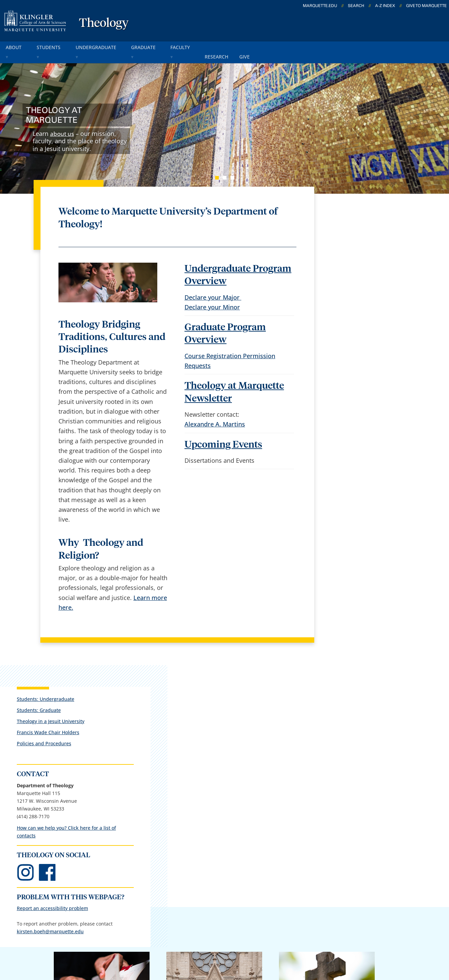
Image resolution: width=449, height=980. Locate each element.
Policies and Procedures (353, 260)
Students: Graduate (347, 227)
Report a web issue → (359, 900)
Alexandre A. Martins (215, 413)
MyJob (228, 902)
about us (63, 122)
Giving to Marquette (323, 740)
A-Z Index (385, 6)
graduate (153, 47)
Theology (104, 24)
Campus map (163, 866)
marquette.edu (320, 6)
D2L (224, 884)
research (229, 47)
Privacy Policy (230, 942)
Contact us (159, 884)
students (53, 47)
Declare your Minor (212, 296)
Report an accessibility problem (361, 434)
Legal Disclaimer (280, 942)
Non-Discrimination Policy (349, 942)
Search (356, 6)
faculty (192, 47)
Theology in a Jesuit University (359, 238)
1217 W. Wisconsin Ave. (56, 877)
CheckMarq (235, 866)
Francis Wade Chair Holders (357, 249)
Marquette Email (242, 849)
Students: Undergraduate (354, 215)
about (16, 47)
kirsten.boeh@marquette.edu (359, 465)
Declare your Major (213, 286)
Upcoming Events (223, 433)
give (259, 47)
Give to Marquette (426, 6)
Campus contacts (168, 849)
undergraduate (103, 47)
